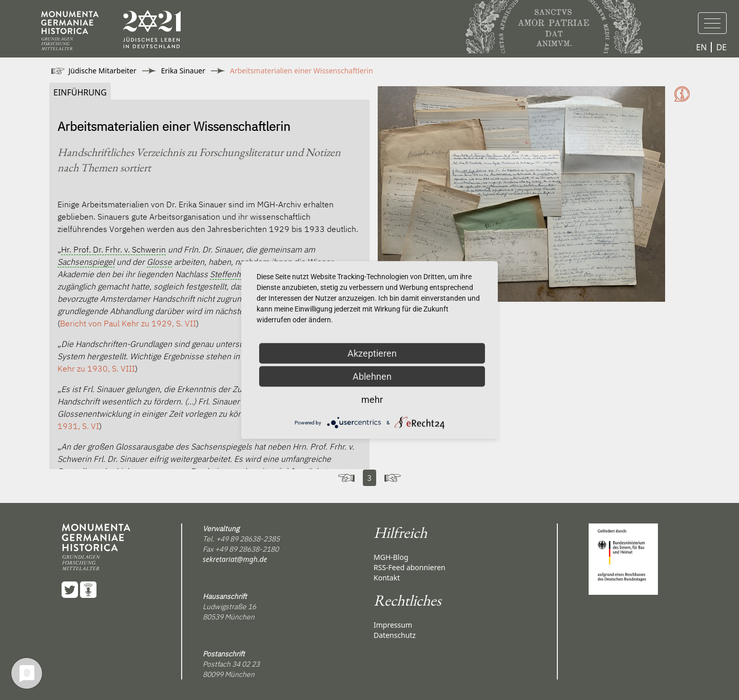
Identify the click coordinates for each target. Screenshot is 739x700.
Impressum (393, 625)
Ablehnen (372, 376)
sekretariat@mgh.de (235, 559)
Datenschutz (395, 635)
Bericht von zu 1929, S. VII (128, 323)
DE (721, 47)
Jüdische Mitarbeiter (103, 71)
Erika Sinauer (183, 71)
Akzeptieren (372, 353)
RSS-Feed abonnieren (410, 567)
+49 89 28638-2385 (248, 539)
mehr (372, 400)
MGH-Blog (391, 557)
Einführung (80, 92)
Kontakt (387, 578)
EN (701, 47)
